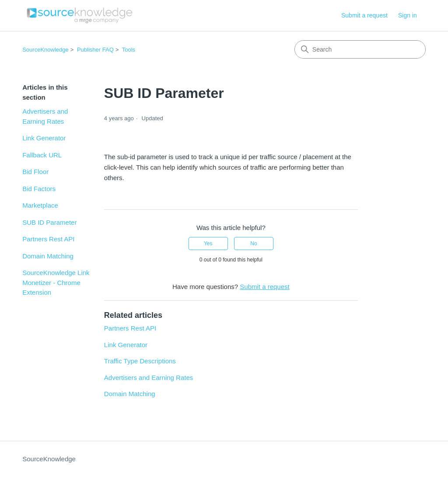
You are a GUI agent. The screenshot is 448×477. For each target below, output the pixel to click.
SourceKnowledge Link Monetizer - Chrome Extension (56, 282)
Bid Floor (35, 172)
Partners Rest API (48, 239)
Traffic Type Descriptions (140, 361)
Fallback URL (42, 155)
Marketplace (40, 205)
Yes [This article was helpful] (208, 244)
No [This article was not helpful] (254, 244)
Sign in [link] (408, 15)
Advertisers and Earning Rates (45, 116)
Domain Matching (48, 256)
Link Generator (44, 138)
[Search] (360, 49)
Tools (129, 50)
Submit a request (364, 15)
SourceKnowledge (45, 50)
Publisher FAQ (95, 50)
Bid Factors (39, 189)
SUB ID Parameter (49, 222)
